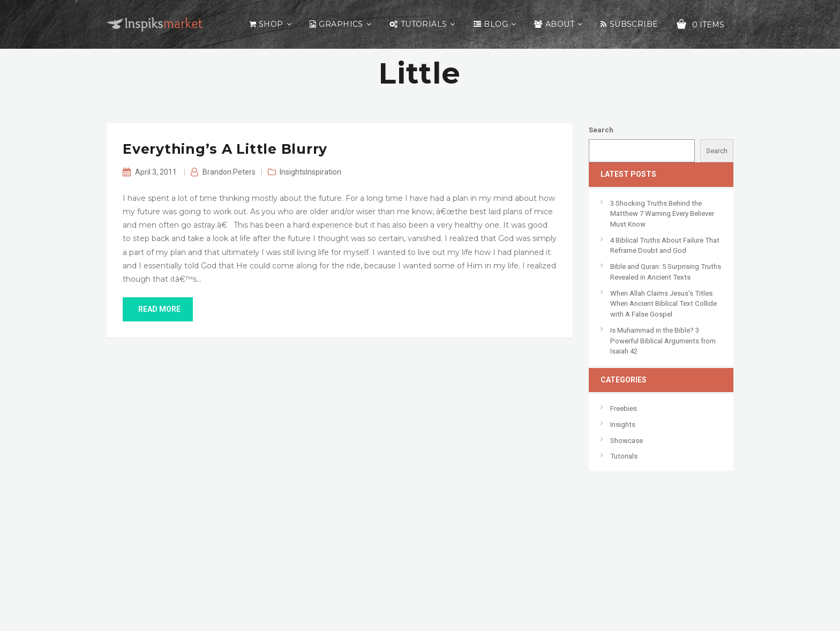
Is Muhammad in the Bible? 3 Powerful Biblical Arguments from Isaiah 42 (663, 341)
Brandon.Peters (229, 172)
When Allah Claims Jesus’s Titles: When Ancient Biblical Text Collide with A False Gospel (663, 304)
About (560, 24)
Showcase (627, 441)
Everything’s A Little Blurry (225, 149)
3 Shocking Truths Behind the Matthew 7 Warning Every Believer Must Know (662, 214)
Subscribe (634, 24)
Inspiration (324, 172)
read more (158, 309)
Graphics (341, 24)
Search (601, 130)
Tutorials (424, 24)
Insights (293, 172)
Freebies (624, 408)
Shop (271, 24)
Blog (496, 24)
